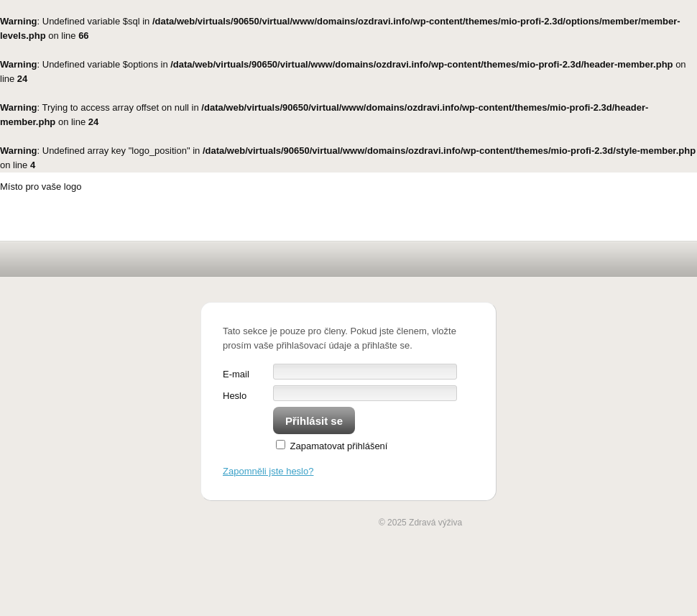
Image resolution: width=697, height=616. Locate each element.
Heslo (235, 396)
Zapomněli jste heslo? (268, 471)
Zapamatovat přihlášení (332, 446)
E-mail (236, 374)
